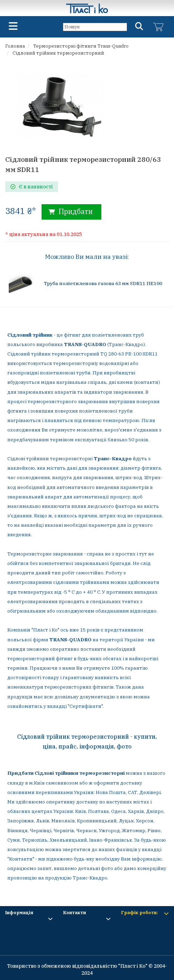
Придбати (71, 211)
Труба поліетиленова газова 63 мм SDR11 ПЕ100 (103, 283)
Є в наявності (32, 187)
